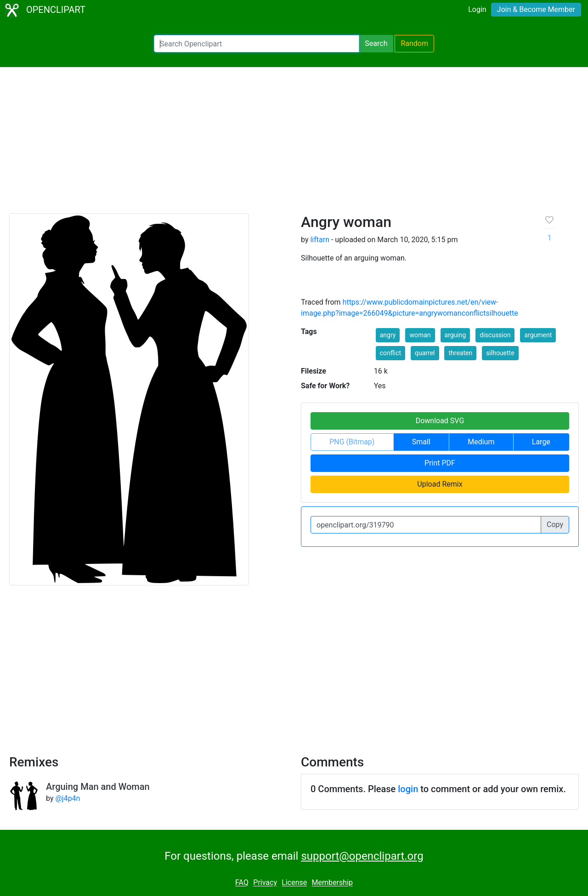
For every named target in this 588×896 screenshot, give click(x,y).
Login (477, 9)
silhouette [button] (500, 353)
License (294, 883)
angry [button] (388, 335)
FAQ (242, 883)
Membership (332, 883)
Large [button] (541, 442)
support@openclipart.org (362, 856)
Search (376, 43)
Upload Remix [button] (440, 484)
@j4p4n (68, 798)
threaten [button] (460, 353)
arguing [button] (455, 335)
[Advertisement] (294, 144)
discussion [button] (495, 335)
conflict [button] (390, 353)
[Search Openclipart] (257, 44)
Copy (555, 525)
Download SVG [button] (440, 421)
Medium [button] (481, 442)
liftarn (320, 240)
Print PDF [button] (440, 463)
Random (414, 43)
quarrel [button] (425, 353)
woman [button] (420, 335)
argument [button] (538, 335)
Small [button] (421, 442)
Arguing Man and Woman (98, 787)
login (408, 789)
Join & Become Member (536, 9)
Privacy (265, 883)
